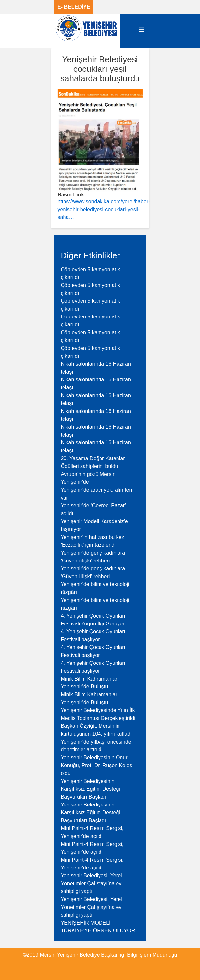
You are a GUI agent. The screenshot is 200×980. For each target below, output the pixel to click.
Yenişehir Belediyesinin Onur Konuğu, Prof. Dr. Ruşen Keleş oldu (97, 765)
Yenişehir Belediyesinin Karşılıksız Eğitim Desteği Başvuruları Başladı (91, 789)
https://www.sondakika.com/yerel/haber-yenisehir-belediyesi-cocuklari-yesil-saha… (104, 209)
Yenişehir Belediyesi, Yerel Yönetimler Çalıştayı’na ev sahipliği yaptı (91, 883)
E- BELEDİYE (74, 7)
